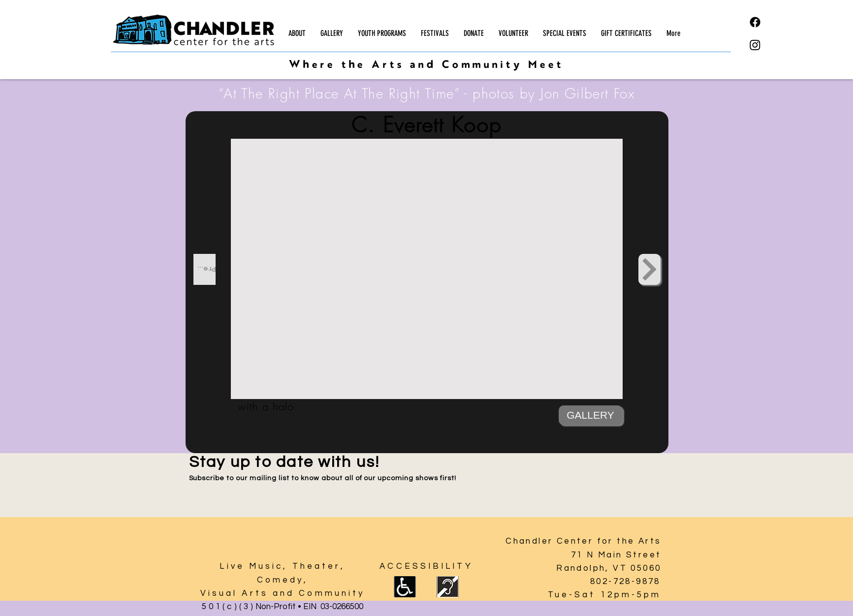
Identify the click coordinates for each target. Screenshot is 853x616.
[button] (297, 33)
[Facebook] (755, 22)
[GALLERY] (591, 415)
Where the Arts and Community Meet (426, 65)
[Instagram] (755, 45)
